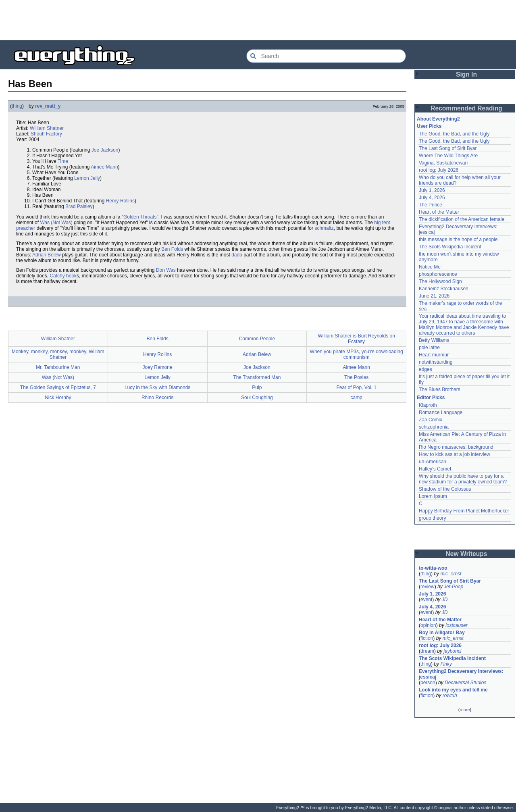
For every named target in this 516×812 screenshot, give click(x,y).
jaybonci (452, 651)
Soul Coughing (257, 398)
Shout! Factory (46, 134)
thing (17, 106)
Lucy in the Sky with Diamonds (157, 387)
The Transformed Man (257, 377)
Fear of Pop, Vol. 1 (356, 387)
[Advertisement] (258, 20)
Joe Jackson (105, 150)
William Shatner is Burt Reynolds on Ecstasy (356, 339)
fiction (427, 638)
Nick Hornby (58, 398)
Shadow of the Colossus (445, 489)
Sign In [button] (466, 74)
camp (356, 398)
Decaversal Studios (465, 683)
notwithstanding (436, 362)
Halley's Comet (435, 469)
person (428, 683)
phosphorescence (438, 274)
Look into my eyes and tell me (453, 690)
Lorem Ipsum (433, 496)
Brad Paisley (79, 206)
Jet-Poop (454, 587)
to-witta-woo (433, 568)
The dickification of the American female (462, 219)
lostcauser (457, 625)
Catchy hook (63, 276)
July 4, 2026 (432, 198)
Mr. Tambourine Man (58, 367)
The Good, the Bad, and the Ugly (454, 134)
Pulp (257, 387)
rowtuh (450, 695)
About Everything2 (438, 119)
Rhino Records (157, 398)
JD (445, 600)
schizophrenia (434, 427)
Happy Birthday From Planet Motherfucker (464, 511)
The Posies (356, 377)
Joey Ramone (158, 367)
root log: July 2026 (439, 170)
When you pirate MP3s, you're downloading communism (357, 354)
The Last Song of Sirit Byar (448, 148)
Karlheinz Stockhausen (444, 289)
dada (237, 255)
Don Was (166, 270)
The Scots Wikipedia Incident (450, 247)
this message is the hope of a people (458, 239)
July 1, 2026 (432, 190)
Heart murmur (434, 355)
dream (427, 651)
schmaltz (324, 228)
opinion (428, 625)
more (465, 710)
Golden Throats (140, 217)
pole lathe (429, 348)
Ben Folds (172, 249)
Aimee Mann (104, 167)
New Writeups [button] (467, 554)
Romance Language (441, 412)
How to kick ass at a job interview (455, 454)
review (428, 587)
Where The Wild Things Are (448, 156)
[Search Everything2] (326, 56)
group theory (432, 518)
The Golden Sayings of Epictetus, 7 (58, 387)
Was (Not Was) (56, 223)
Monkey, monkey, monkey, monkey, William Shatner (58, 354)
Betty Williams (434, 340)
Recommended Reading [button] (466, 108)
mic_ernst (451, 574)
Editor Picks (431, 398)
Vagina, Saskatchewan (443, 163)
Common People (257, 339)
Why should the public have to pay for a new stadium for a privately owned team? (463, 479)
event (426, 600)
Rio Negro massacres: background (456, 447)
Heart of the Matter (439, 212)
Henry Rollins (120, 201)
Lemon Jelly (87, 178)
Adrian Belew (47, 255)
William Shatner (47, 128)
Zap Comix (431, 420)
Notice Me (430, 267)
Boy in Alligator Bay (442, 633)
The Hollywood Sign (440, 281)
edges (425, 369)
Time (63, 161)
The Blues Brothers (440, 389)
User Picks (429, 126)
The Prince (431, 205)
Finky (446, 664)
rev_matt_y (48, 106)
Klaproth (428, 405)
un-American (433, 462)
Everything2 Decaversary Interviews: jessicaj (462, 674)
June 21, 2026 (434, 296)
